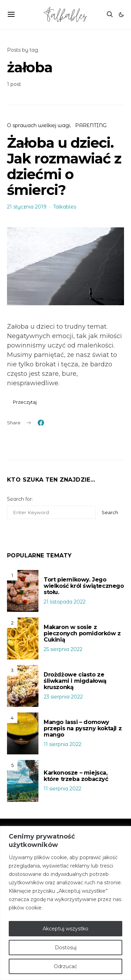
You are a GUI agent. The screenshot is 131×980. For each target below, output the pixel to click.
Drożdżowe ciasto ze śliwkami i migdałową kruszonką (75, 681)
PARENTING (91, 125)
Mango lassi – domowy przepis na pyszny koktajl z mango (83, 728)
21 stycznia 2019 (27, 207)
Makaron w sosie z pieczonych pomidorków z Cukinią (82, 633)
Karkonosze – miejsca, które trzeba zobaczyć (76, 776)
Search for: (20, 499)
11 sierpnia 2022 (63, 744)
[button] (121, 15)
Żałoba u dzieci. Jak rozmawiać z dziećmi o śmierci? (64, 166)
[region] (65, 903)
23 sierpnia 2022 (63, 697)
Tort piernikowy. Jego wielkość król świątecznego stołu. (84, 586)
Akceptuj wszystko (65, 929)
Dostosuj (66, 948)
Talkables (65, 207)
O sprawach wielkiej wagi (38, 125)
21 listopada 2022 (65, 602)
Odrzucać (65, 966)
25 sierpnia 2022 (63, 649)
